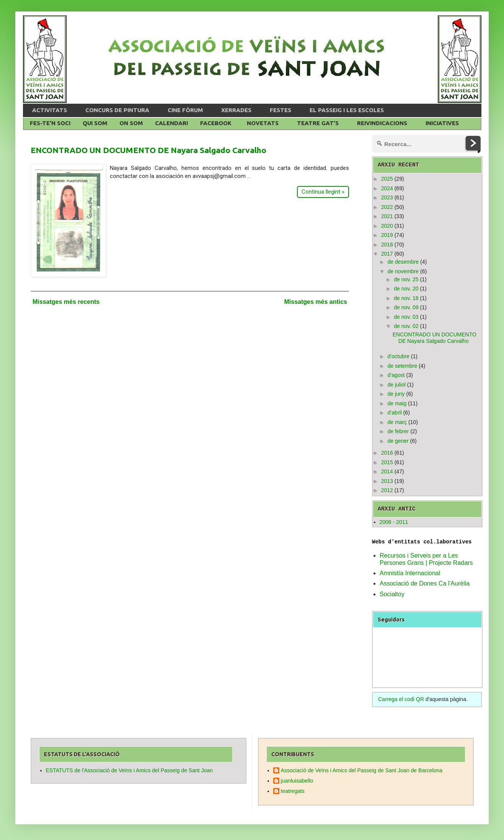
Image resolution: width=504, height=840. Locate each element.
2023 (387, 197)
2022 (387, 207)
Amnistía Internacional (410, 573)
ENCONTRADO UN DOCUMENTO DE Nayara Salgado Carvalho (148, 150)
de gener (398, 441)
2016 (387, 453)
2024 (387, 188)
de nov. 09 (406, 307)
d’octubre (398, 356)
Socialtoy (392, 594)
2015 (387, 462)
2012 (387, 490)
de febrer (398, 431)
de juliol (396, 385)
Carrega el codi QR (401, 699)
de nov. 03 (406, 317)
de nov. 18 (406, 298)
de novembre (403, 271)
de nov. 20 (406, 289)
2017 (387, 254)
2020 (387, 226)
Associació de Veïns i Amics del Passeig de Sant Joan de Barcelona (362, 770)
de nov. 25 (406, 279)
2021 (387, 216)
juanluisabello (297, 781)
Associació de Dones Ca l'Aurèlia (425, 583)
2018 (387, 245)
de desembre (403, 262)
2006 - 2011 (394, 522)
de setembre (402, 366)
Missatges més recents (66, 302)
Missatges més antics (316, 302)
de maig (397, 403)
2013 (387, 481)
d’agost (396, 375)
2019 (387, 235)
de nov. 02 (406, 326)
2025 (387, 179)
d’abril (394, 413)
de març (397, 422)
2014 (387, 471)
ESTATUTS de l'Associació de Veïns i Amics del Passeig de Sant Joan (129, 770)
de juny (396, 394)
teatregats (293, 791)
